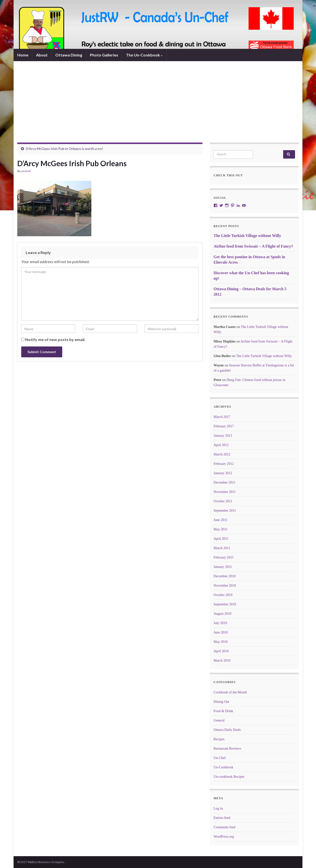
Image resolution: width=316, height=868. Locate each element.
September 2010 (225, 604)
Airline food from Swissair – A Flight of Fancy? (253, 246)
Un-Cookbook (223, 767)
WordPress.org (224, 837)
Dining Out (221, 702)
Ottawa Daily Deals (227, 730)
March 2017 (222, 417)
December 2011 (225, 482)
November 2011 (225, 492)
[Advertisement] (158, 106)
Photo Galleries (104, 55)
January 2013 (223, 436)
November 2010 (225, 586)
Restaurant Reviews (227, 749)
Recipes (219, 739)
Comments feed (224, 827)
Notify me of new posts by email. (55, 339)
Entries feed (222, 818)
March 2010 (222, 660)
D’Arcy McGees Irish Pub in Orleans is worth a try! (65, 149)
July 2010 (220, 623)
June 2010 (221, 632)
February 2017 (224, 426)
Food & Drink (223, 711)
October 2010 (223, 595)
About (42, 55)
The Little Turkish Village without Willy (247, 236)
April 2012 (221, 445)
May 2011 (221, 529)
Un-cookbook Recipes (229, 777)
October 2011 (223, 501)
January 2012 (223, 473)
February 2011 (224, 557)
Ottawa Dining (69, 55)
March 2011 (222, 548)
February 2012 (224, 464)
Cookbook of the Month (230, 692)
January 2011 (223, 567)
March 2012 (222, 454)
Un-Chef (220, 758)
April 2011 (221, 539)
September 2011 (225, 511)
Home (23, 55)
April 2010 (221, 651)
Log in (218, 808)
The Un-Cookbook (144, 55)
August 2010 (222, 614)
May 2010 (221, 642)
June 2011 (221, 520)
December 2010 (225, 576)
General (219, 720)
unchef (26, 171)
